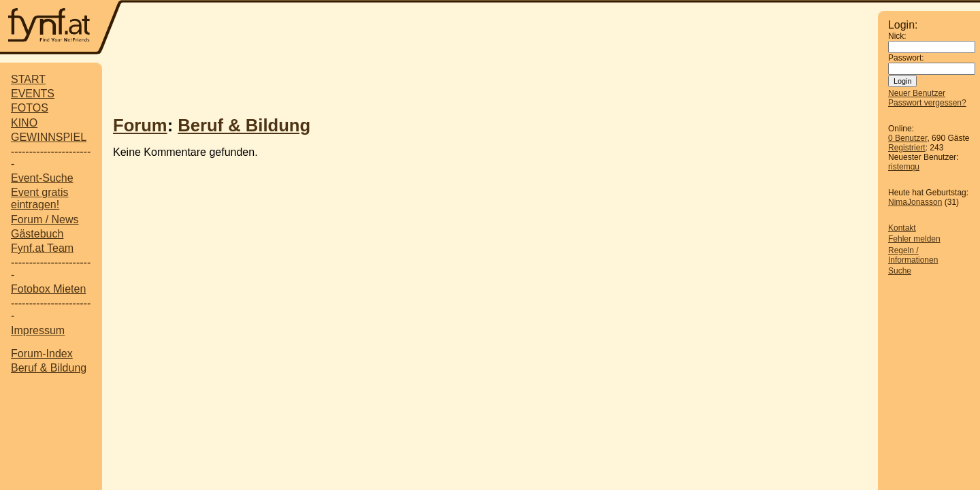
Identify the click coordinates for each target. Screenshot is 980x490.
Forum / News (45, 219)
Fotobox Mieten (48, 289)
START (28, 79)
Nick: (897, 36)
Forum (140, 125)
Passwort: (906, 58)
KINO (24, 123)
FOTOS (30, 108)
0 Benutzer (908, 138)
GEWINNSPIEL (49, 137)
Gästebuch (37, 234)
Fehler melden (914, 239)
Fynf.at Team (42, 248)
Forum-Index (42, 354)
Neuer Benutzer (917, 93)
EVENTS (33, 94)
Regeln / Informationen (913, 255)
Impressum (38, 330)
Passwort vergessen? (927, 103)
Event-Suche (42, 178)
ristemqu (904, 167)
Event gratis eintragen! (39, 198)
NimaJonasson (915, 202)
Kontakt (902, 228)
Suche (900, 271)
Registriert (907, 148)
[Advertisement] (500, 29)
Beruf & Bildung (49, 368)
